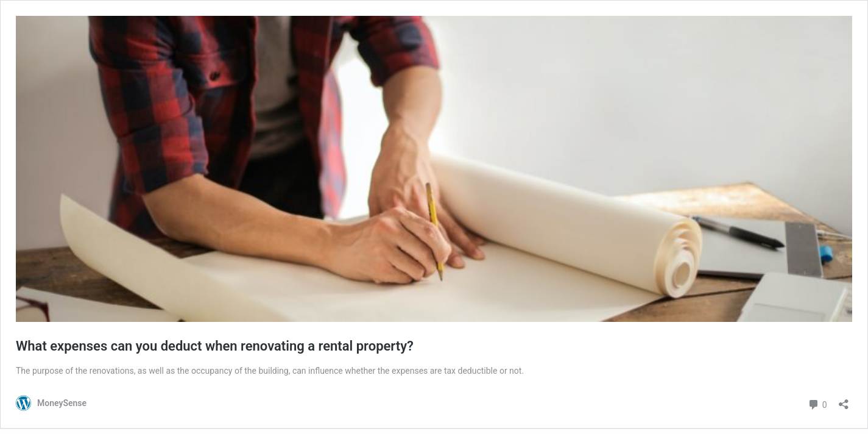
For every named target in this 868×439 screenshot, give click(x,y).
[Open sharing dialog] (844, 400)
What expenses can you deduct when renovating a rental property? (215, 346)
